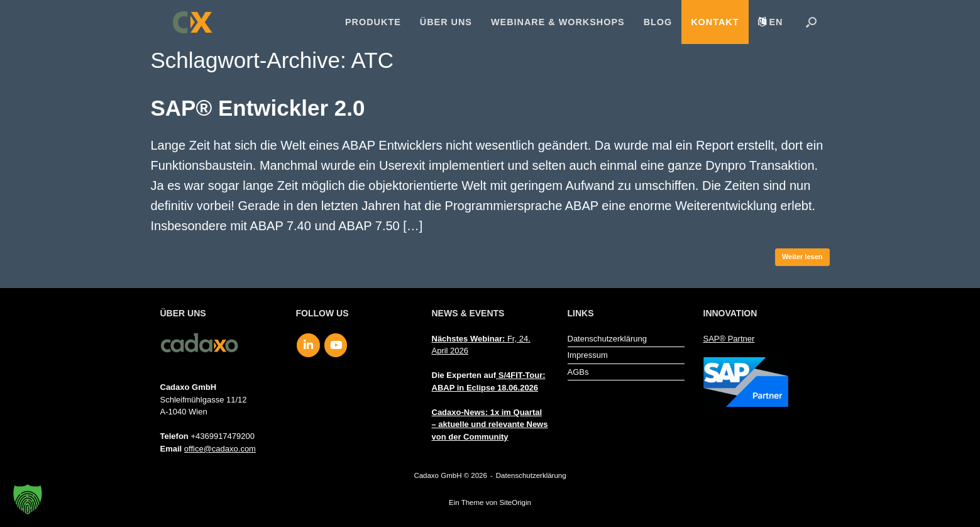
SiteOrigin (515, 502)
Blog (658, 22)
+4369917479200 (223, 436)
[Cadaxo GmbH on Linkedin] (308, 345)
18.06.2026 (518, 388)
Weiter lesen (802, 257)
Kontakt (715, 22)
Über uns (446, 22)
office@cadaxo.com (220, 449)
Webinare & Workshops (558, 22)
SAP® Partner (729, 339)
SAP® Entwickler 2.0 (258, 108)
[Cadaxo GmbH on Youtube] (336, 345)
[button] (811, 22)
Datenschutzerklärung (607, 339)
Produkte (373, 22)
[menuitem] (771, 22)
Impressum (588, 355)
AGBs (578, 372)
